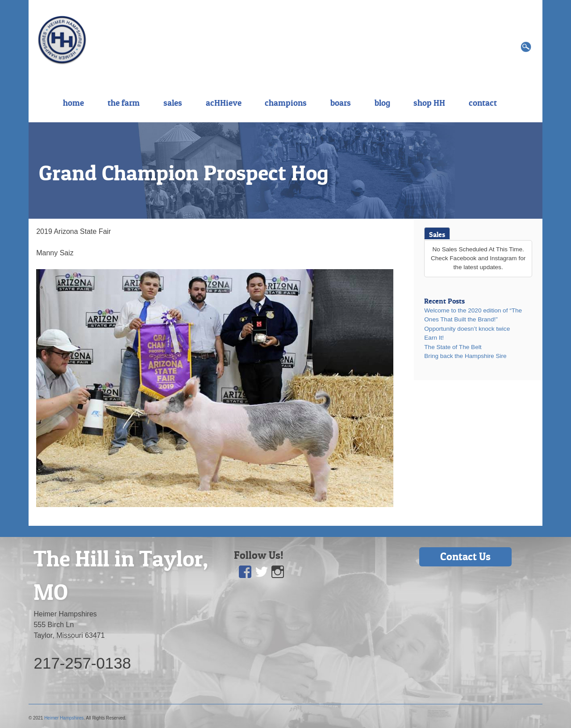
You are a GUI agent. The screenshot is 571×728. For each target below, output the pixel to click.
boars (341, 103)
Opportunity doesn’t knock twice (467, 329)
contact (483, 103)
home (73, 103)
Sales (437, 234)
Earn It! (434, 338)
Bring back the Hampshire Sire (465, 356)
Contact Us (465, 556)
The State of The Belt (453, 347)
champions (286, 103)
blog (382, 103)
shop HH (429, 103)
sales (173, 103)
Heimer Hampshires (64, 718)
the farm (124, 103)
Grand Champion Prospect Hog (184, 173)
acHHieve (224, 103)
